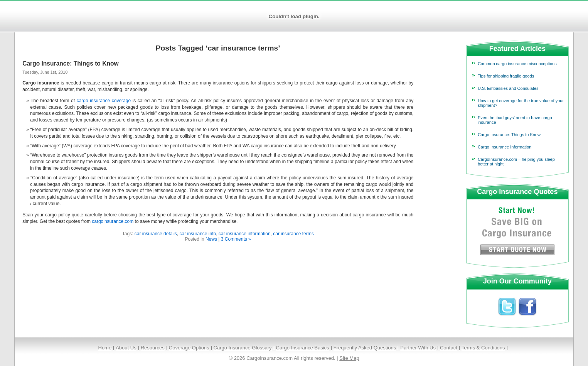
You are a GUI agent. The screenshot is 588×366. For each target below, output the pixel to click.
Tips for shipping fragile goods (506, 76)
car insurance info (198, 234)
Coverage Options (189, 348)
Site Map (349, 358)
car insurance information (245, 234)
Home (105, 348)
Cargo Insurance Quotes (517, 192)
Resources (153, 348)
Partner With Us (418, 348)
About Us (126, 348)
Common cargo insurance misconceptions (517, 64)
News (211, 239)
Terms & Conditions (483, 348)
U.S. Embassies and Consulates (508, 88)
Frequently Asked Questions (365, 348)
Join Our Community (517, 281)
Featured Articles (517, 49)
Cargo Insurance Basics (303, 348)
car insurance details (156, 234)
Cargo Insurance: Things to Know (71, 63)
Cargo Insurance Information (505, 147)
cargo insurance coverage (104, 101)
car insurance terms (293, 234)
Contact (449, 348)
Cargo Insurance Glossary (243, 348)
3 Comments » (236, 239)
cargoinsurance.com (113, 221)
